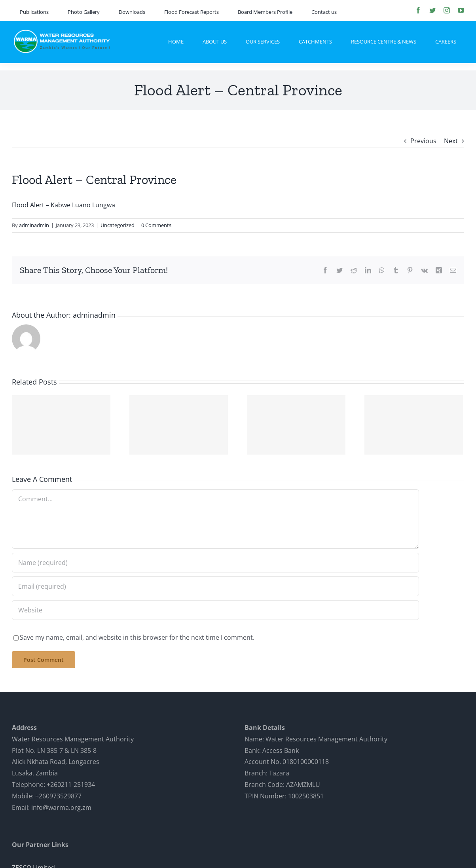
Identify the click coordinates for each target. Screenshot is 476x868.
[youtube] (461, 10)
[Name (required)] (215, 563)
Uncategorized (118, 225)
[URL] (215, 610)
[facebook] (418, 10)
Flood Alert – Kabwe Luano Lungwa (64, 205)
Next (451, 141)
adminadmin (34, 225)
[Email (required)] (215, 586)
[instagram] (447, 10)
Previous (423, 141)
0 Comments (156, 225)
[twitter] (432, 10)
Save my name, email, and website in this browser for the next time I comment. (137, 637)
